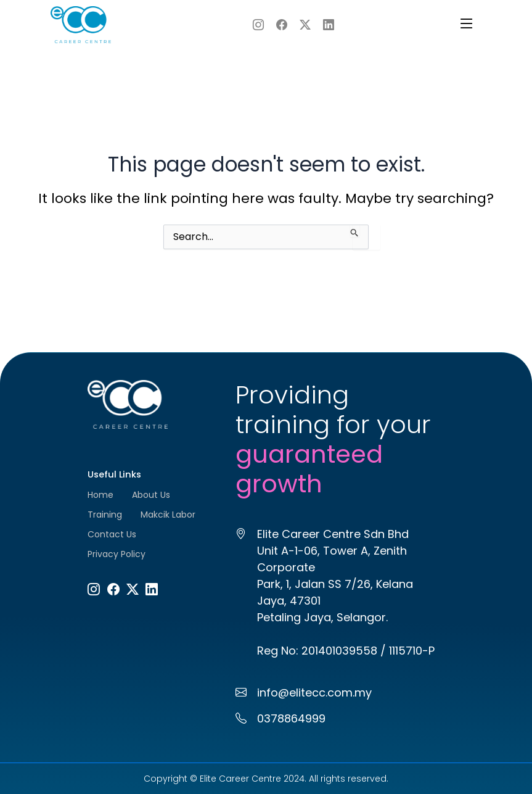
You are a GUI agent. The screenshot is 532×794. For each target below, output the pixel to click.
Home (100, 495)
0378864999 (291, 718)
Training (105, 515)
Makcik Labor (168, 515)
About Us (151, 495)
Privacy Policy (117, 554)
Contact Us (112, 534)
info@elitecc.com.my (314, 693)
